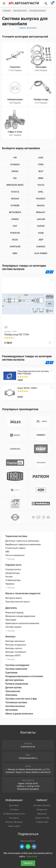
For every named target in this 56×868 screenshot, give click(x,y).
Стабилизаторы (13, 580)
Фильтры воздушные (16, 645)
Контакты (14, 818)
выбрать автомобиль (28, 28)
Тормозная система (16, 536)
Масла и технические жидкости (23, 593)
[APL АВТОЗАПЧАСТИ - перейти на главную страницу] (24, 3)
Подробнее (32, 856)
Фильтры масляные (15, 641)
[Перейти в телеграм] (22, 847)
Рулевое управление (17, 684)
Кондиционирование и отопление (24, 676)
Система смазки (13, 627)
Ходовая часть (13, 565)
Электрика (11, 695)
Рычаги (9, 577)
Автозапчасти (20, 11)
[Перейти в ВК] (34, 847)
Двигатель (11, 608)
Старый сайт (42, 822)
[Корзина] (52, 3)
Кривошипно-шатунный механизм (22, 623)
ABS (7, 552)
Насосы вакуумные (15, 555)
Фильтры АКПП (13, 656)
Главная (7, 11)
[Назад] (48, 272)
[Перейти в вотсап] (28, 847)
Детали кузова (13, 687)
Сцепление (11, 673)
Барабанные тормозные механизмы (23, 544)
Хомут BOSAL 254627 (27, 388)
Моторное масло (14, 598)
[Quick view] (52, 371)
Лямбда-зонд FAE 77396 (17, 335)
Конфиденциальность (14, 814)
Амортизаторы (13, 573)
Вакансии (42, 814)
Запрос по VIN (42, 818)
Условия (14, 810)
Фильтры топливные (16, 652)
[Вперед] (52, 272)
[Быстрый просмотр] (52, 280)
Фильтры (10, 636)
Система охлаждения (17, 665)
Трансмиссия (13, 691)
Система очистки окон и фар (21, 699)
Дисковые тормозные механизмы (22, 541)
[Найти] (46, 3)
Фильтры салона (14, 648)
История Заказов (42, 805)
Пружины (10, 584)
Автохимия (12, 710)
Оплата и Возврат (14, 822)
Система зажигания (16, 669)
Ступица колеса (13, 569)
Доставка (14, 805)
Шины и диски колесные (19, 714)
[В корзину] (50, 343)
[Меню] (4, 3)
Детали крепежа (14, 680)
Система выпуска (15, 706)
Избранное (42, 810)
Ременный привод (14, 613)
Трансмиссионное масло (18, 602)
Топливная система (16, 702)
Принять (28, 863)
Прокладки (11, 620)
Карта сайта (14, 826)
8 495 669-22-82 (28, 747)
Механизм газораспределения (20, 616)
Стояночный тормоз (15, 548)
